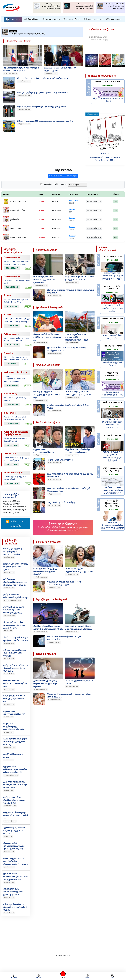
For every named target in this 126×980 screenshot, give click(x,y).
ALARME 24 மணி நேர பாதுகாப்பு (112, 337)
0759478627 (12, 424)
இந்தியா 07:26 (9, 643)
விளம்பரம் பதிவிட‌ (16, 524)
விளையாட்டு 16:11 (10, 821)
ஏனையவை (114, 19)
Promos (38, 976)
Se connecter (13, 19)
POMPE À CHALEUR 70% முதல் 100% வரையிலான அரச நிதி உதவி (112, 456)
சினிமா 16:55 (9, 717)
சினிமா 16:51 (9, 732)
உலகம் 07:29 (8, 631)
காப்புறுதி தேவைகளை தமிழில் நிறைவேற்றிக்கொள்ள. (113, 525)
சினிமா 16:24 (9, 760)
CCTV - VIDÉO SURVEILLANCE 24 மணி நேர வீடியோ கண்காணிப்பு (112, 423)
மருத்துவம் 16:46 (10, 747)
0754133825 (112, 350)
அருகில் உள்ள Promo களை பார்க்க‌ (63, 188)
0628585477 (12, 345)
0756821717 (12, 364)
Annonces (14, 976)
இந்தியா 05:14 (9, 674)
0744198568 (12, 405)
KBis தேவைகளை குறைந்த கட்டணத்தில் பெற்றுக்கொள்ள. (112, 490)
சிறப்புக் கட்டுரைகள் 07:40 (12, 600)
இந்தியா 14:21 (9, 897)
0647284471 (108, 85)
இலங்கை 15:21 (9, 867)
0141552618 (11, 445)
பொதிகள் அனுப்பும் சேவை (112, 364)
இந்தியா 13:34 (9, 913)
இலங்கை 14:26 (9, 882)
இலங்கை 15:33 (9, 852)
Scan (112, 976)
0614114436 (12, 385)
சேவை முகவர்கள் (93, 19)
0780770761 (12, 326)
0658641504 (12, 483)
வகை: (64, 196)
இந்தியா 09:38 (9, 557)
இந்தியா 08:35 (9, 573)
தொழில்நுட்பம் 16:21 (11, 775)
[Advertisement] (61, 935)
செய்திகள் (31, 19)
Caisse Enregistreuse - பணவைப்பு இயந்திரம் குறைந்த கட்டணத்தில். (112, 276)
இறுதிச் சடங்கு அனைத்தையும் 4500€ (108, 100)
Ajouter (63, 976)
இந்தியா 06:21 (9, 659)
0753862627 (12, 268)
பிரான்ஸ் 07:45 (9, 588)
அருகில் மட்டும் (51, 196)
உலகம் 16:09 (8, 836)
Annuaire (88, 976)
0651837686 (12, 306)
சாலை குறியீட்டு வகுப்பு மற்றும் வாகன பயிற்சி (112, 308)
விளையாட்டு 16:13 (10, 806)
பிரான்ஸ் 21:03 (9, 689)
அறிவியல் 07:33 (10, 616)
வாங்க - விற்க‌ (71, 19)
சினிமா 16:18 (9, 790)
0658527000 (12, 287)
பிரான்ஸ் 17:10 (9, 704)
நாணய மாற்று (52, 19)
